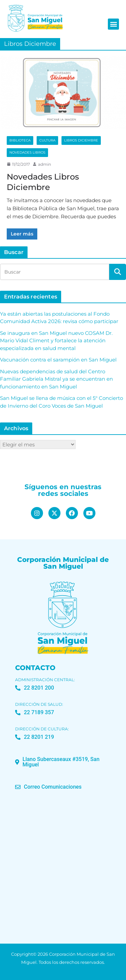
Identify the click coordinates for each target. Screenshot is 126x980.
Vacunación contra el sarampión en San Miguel (58, 360)
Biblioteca (20, 140)
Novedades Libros (27, 152)
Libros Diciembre (81, 140)
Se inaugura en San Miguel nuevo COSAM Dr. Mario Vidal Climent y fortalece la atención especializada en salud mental (56, 341)
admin (45, 164)
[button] (113, 24)
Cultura (47, 140)
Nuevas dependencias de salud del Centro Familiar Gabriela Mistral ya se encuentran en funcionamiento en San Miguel (56, 379)
